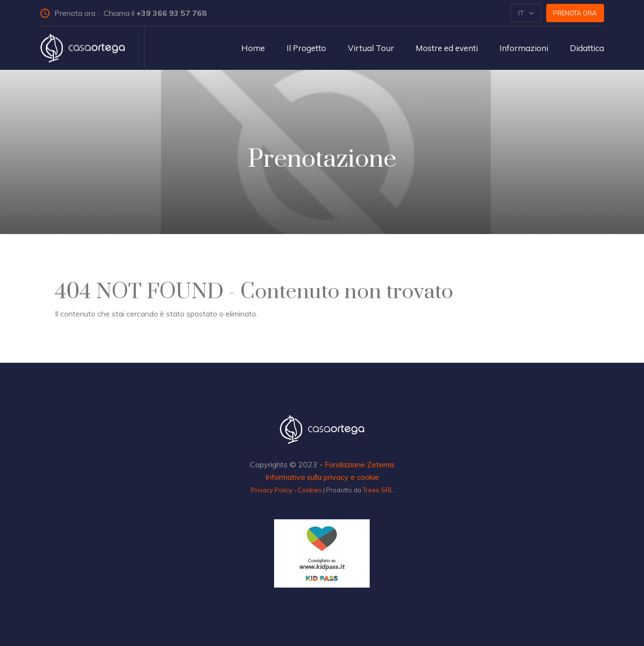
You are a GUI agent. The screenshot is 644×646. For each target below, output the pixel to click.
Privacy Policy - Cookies (286, 490)
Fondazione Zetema (359, 464)
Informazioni (524, 48)
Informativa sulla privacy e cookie (322, 477)
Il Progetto (306, 48)
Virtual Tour (371, 48)
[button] (526, 13)
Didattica (587, 48)
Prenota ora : (128, 13)
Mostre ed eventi (447, 48)
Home (253, 48)
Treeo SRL (378, 490)
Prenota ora (575, 13)
